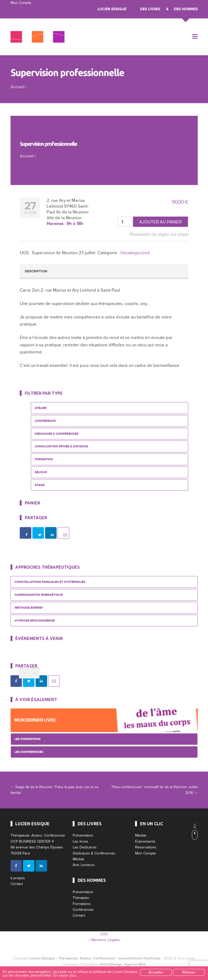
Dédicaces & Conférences (57, 434)
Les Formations (28, 739)
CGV (104, 934)
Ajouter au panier (160, 222)
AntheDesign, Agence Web (123, 964)
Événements (145, 841)
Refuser (189, 972)
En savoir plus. (65, 975)
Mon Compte (21, 3)
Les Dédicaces (85, 847)
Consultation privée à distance (61, 446)
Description (36, 271)
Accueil (18, 87)
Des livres (150, 9)
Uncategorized (135, 253)
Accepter (156, 972)
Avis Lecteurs (84, 865)
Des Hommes (186, 9)
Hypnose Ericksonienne (35, 621)
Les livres (80, 841)
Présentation (83, 835)
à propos (18, 878)
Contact (17, 884)
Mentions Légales (106, 940)
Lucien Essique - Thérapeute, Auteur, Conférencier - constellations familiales (95, 958)
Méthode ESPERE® (29, 608)
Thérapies (81, 898)
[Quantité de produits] (125, 222)
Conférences (83, 910)
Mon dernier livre (35, 720)
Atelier (41, 408)
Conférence (45, 421)
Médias (78, 859)
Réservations (146, 847)
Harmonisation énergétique (39, 595)
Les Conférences (29, 752)
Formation (44, 459)
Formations (82, 904)
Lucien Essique (112, 9)
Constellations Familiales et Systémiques (50, 582)
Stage (40, 485)
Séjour (41, 472)
